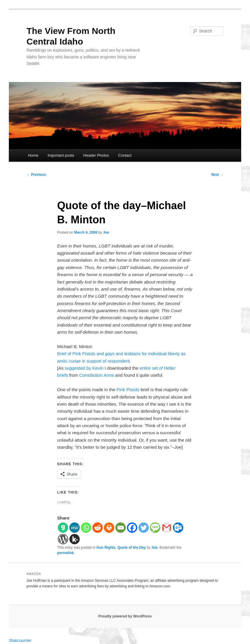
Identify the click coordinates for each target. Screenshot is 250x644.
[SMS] (155, 528)
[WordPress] (63, 539)
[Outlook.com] (178, 528)
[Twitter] (144, 528)
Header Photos (96, 155)
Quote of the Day (132, 548)
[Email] (121, 528)
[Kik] (75, 539)
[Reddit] (98, 528)
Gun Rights (106, 548)
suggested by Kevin (84, 368)
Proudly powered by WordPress (125, 616)
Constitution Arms (97, 375)
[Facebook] (132, 528)
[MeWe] (75, 528)
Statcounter (20, 640)
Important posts (61, 155)
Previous (36, 175)
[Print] (109, 528)
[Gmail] (167, 528)
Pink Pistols (128, 390)
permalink (66, 553)
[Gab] (63, 528)
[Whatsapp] (86, 528)
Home (33, 155)
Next (217, 175)
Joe (106, 232)
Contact (125, 155)
